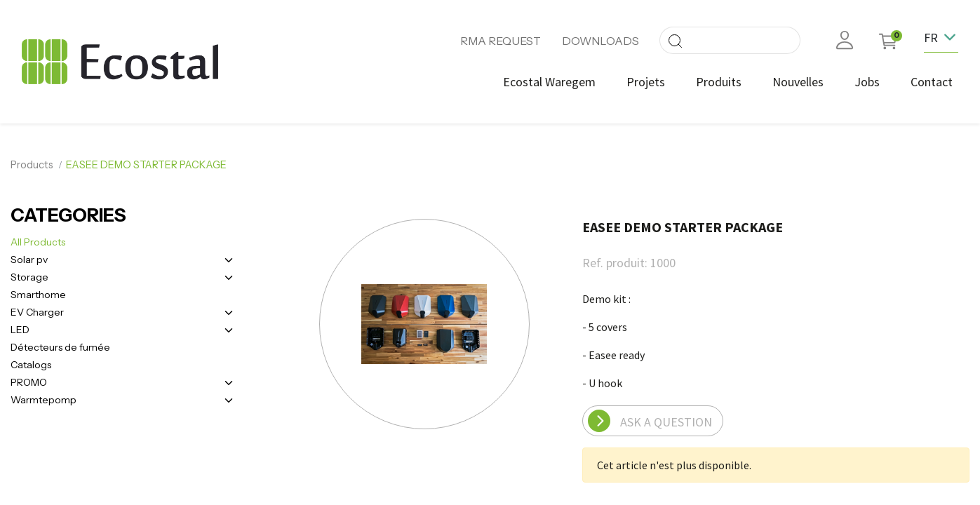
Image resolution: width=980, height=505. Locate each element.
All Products (38, 242)
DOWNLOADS (600, 41)
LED (20, 330)
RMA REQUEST (501, 41)
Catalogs (31, 365)
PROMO (29, 382)
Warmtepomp (43, 400)
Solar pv (29, 260)
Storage (29, 277)
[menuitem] (549, 82)
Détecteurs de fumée (60, 347)
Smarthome (38, 295)
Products (32, 165)
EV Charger (37, 312)
